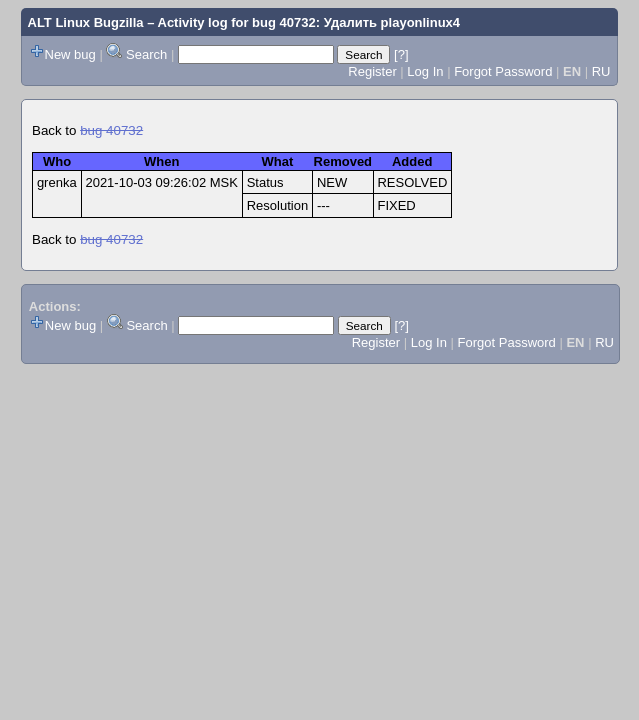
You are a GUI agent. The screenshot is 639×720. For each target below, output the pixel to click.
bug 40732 (111, 130)
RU (601, 71)
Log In (425, 71)
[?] (401, 54)
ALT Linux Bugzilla (86, 22)
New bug (70, 54)
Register (372, 71)
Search (146, 54)
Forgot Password (503, 71)
